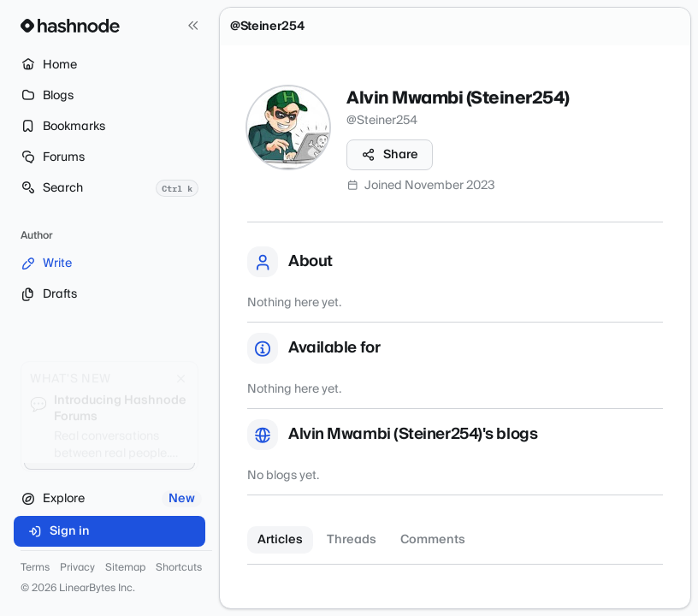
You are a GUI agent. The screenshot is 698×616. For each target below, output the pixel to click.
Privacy (77, 568)
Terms (35, 568)
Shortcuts (179, 568)
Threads (352, 540)
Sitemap (125, 568)
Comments (433, 540)
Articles (280, 540)
